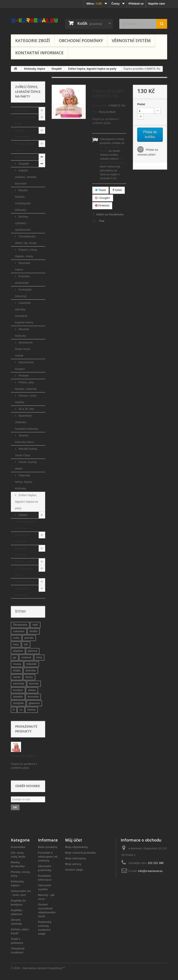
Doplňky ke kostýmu (22, 538)
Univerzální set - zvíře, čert (26, 525)
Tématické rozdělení (22, 592)
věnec (32, 690)
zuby (16, 638)
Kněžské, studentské (23, 280)
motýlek (18, 703)
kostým (18, 690)
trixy (39, 657)
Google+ (103, 198)
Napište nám (157, 4)
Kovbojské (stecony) (23, 293)
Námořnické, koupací (25, 366)
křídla (17, 670)
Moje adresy (73, 864)
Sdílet (117, 190)
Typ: (95, 112)
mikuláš (31, 664)
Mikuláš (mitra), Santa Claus (26, 452)
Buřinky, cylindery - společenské (23, 223)
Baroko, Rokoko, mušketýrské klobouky (23, 200)
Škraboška (20, 625)
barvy (29, 677)
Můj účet (74, 840)
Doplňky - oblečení (21, 552)
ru (21, 710)
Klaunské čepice (23, 266)
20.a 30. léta (26, 409)
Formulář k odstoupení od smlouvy (48, 857)
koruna (34, 683)
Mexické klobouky (22, 332)
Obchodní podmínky (81, 41)
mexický (19, 683)
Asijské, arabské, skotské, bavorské (26, 177)
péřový (33, 651)
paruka (29, 638)
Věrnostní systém (131, 41)
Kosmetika (22, 110)
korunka (33, 697)
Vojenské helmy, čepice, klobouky (24, 482)
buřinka (31, 670)
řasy (16, 644)
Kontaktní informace (39, 53)
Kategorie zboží (33, 41)
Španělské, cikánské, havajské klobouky (26, 422)
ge (15, 657)
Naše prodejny (48, 847)
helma (31, 710)
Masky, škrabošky (22, 134)
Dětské (23, 515)
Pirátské (23, 376)
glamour (34, 703)
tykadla (18, 697)
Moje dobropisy (76, 858)
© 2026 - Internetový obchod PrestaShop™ (38, 968)
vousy (17, 664)
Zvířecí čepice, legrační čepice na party (26, 502)
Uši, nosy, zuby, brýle (25, 120)
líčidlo (34, 631)
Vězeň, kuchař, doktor (26, 465)
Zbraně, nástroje (26, 562)
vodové (26, 657)
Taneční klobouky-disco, (25, 439)
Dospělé (23, 164)
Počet (141, 104)
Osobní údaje (74, 870)
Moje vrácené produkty (81, 853)
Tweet (101, 190)
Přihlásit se (136, 4)
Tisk (102, 221)
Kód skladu (100, 106)
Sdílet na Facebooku (110, 214)
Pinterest (102, 205)
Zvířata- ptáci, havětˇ (24, 572)
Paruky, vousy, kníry (25, 147)
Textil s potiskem (26, 582)
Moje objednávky (77, 847)
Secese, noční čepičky (26, 399)
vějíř (35, 625)
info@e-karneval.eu (150, 871)
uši (26, 644)
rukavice (19, 631)
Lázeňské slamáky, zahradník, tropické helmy (24, 313)
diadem (18, 651)
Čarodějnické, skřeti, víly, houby (26, 240)
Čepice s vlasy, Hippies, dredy (26, 253)
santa (17, 677)
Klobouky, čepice (26, 157)
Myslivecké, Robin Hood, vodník (24, 349)
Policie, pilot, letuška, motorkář (26, 386)
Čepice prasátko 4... (25, 756)
